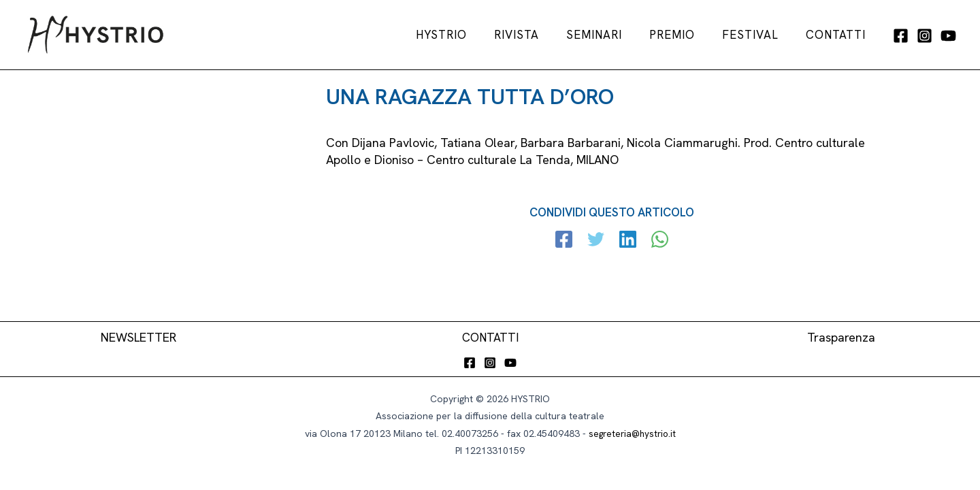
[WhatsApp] (657, 241)
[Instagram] (925, 36)
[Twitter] (597, 241)
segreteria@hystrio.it (632, 434)
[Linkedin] (627, 241)
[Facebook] (901, 36)
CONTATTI (490, 337)
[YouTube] (948, 36)
